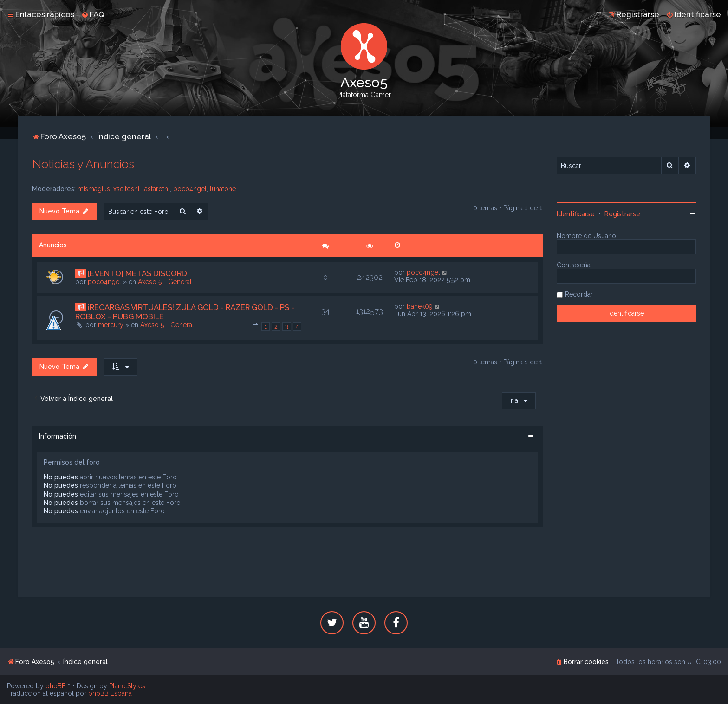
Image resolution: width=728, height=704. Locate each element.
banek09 (420, 306)
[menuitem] (93, 14)
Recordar (579, 294)
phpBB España (110, 693)
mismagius (94, 189)
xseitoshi (126, 189)
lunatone (223, 189)
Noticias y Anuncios (83, 164)
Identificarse (576, 214)
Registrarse (622, 214)
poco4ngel (190, 189)
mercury (111, 325)
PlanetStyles (127, 686)
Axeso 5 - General (165, 282)
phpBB (56, 686)
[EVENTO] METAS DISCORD (137, 273)
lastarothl (156, 189)
